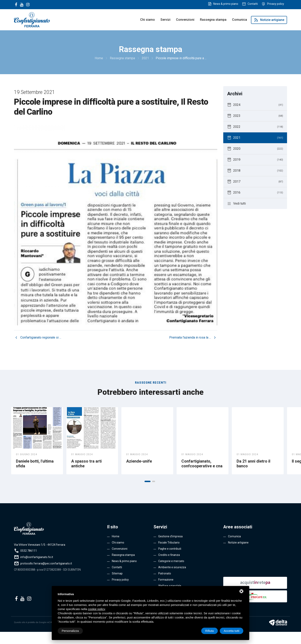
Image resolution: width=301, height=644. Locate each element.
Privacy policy (276, 4)
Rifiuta (210, 631)
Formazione (166, 580)
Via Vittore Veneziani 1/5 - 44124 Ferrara (40, 545)
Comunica (240, 20)
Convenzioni (185, 20)
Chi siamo (148, 20)
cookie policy (96, 609)
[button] (148, 481)
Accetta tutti (231, 631)
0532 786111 (29, 551)
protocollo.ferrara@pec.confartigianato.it (46, 563)
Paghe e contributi (170, 549)
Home (116, 536)
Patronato (165, 573)
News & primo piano (226, 4)
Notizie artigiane (269, 20)
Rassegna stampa (213, 20)
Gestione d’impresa (170, 536)
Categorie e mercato (171, 561)
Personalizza (70, 631)
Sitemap (117, 573)
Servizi (165, 20)
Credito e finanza (169, 555)
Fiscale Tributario (169, 543)
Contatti (253, 4)
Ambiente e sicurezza (172, 567)
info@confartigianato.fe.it (37, 557)
